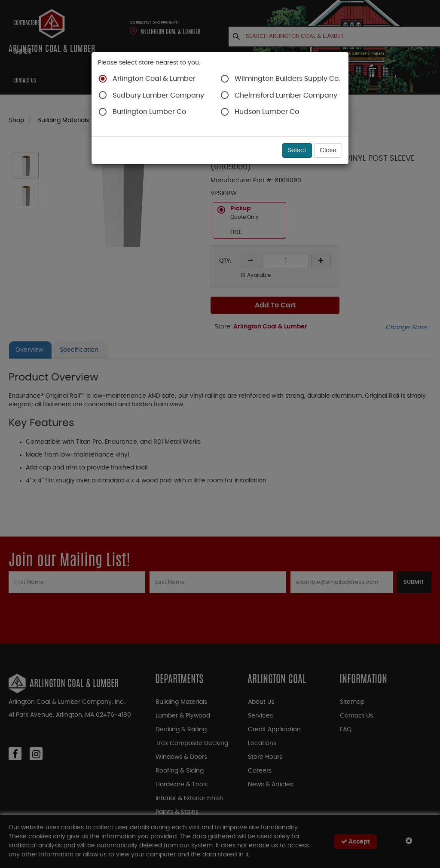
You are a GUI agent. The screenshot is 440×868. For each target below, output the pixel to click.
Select (297, 150)
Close (328, 150)
